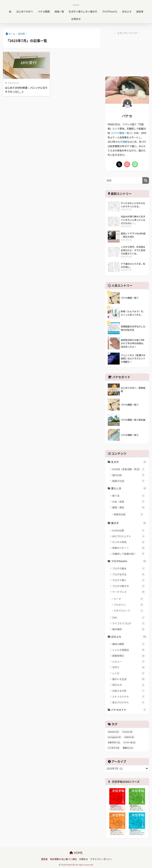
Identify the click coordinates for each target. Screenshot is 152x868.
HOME (76, 853)
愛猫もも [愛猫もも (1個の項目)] (128, 748)
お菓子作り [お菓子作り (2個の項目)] (114, 743)
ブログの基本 (129, 569)
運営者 (140, 11)
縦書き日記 (129, 481)
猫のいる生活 (129, 679)
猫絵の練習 (129, 644)
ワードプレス (129, 592)
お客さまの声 (129, 691)
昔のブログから (129, 703)
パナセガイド (129, 710)
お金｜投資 (129, 501)
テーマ (129, 599)
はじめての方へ (25, 11)
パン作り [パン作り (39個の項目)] (114, 748)
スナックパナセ (129, 697)
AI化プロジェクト (129, 536)
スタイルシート (129, 611)
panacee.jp (76, 4)
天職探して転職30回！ (129, 554)
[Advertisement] (127, 54)
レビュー (129, 662)
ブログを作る (129, 574)
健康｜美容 (129, 507)
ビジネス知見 (129, 542)
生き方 (129, 462)
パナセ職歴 (44, 11)
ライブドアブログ (129, 623)
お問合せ (76, 19)
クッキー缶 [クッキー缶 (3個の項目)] (129, 743)
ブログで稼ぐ (129, 580)
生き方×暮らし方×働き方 (83, 11)
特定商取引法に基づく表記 (63, 859)
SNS (129, 618)
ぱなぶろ (127, 11)
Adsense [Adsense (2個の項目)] (113, 732)
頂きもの (129, 685)
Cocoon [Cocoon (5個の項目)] (127, 732)
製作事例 (129, 629)
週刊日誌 (129, 475)
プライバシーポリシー (101, 859)
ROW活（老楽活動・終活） (129, 469)
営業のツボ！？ (129, 548)
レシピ (129, 673)
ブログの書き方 (129, 586)
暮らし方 (129, 488)
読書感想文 (129, 656)
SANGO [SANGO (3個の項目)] (129, 737)
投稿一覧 (59, 11)
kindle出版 (129, 530)
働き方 (129, 523)
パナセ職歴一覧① (122, 133)
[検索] (146, 180)
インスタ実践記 (129, 650)
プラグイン (129, 605)
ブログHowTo (110, 11)
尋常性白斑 (129, 514)
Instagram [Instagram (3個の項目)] (114, 737)
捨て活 (129, 496)
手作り (129, 668)
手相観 (124, 142)
